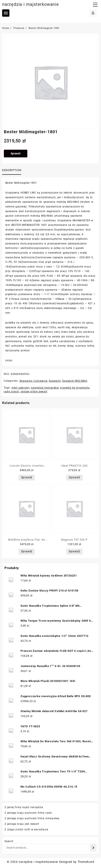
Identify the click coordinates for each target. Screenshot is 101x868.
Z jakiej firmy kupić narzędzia (24, 807)
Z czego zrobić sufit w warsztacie (26, 830)
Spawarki (55, 381)
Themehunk (86, 862)
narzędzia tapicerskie (45, 388)
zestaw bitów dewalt (34, 392)
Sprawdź (16, 154)
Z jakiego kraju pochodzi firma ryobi (28, 813)
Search (9, 841)
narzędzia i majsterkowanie (31, 4)
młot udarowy (20, 388)
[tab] (12, 170)
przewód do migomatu (75, 388)
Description (12, 170)
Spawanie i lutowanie (33, 381)
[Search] (93, 848)
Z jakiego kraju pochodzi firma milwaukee (32, 818)
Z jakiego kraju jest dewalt (22, 824)
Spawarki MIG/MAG (75, 381)
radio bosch (11, 392)
